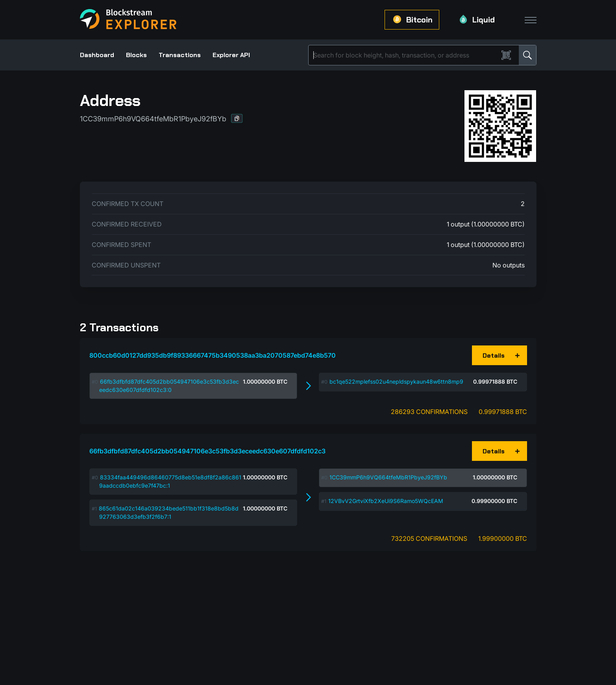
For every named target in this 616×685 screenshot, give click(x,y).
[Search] (405, 55)
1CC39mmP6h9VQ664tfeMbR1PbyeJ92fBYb (388, 477)
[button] (237, 118)
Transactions (180, 55)
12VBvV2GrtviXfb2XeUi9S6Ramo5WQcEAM (386, 501)
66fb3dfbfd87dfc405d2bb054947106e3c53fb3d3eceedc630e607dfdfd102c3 (207, 451)
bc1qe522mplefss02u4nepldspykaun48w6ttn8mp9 (396, 381)
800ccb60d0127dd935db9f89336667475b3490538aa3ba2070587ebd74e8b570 (213, 355)
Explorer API (231, 55)
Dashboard (97, 55)
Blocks (136, 55)
